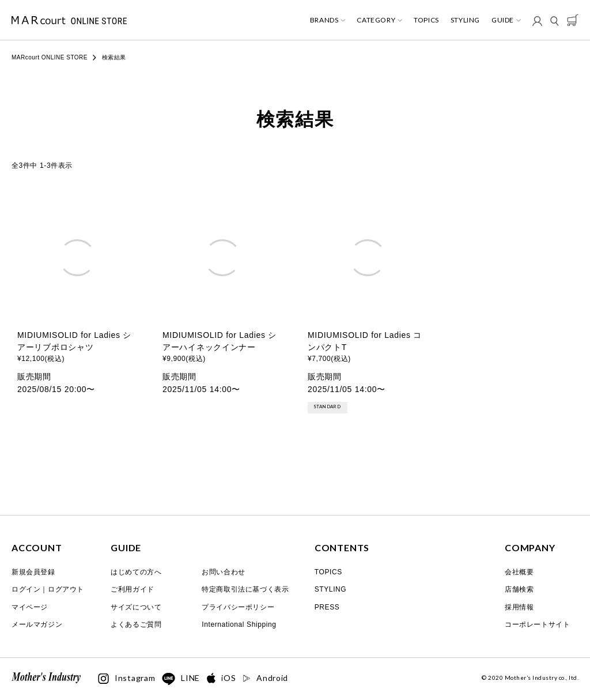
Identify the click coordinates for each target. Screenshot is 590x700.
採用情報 (519, 607)
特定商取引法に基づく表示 (245, 589)
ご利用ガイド (133, 589)
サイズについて (136, 607)
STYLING (465, 20)
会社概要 (519, 572)
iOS (221, 678)
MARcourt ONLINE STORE (50, 57)
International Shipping (239, 624)
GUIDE (503, 20)
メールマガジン (37, 624)
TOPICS (426, 20)
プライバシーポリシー (238, 607)
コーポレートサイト (537, 624)
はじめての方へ (136, 572)
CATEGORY (376, 20)
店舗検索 (519, 589)
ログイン (26, 589)
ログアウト (66, 589)
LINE (181, 679)
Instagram (126, 679)
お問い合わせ (224, 572)
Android (265, 678)
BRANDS (324, 20)
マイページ (30, 607)
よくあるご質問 (136, 624)
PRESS (327, 607)
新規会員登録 (33, 572)
